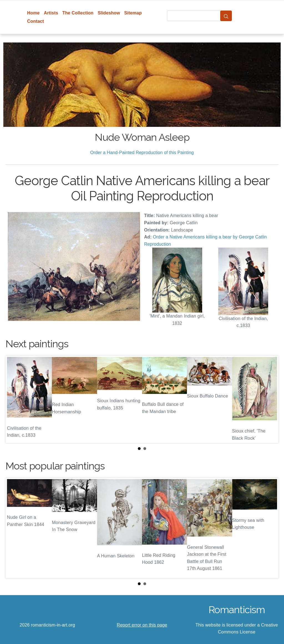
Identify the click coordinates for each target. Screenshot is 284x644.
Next (270, 399)
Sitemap (133, 13)
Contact (36, 21)
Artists (51, 13)
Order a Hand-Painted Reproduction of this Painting (142, 153)
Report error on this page (142, 625)
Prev (14, 399)
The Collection (78, 13)
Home (33, 13)
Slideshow (109, 13)
